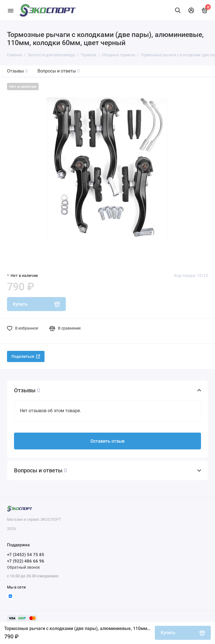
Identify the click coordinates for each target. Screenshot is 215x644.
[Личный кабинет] (191, 10)
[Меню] (10, 10)
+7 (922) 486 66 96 (26, 561)
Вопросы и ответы (59, 71)
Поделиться (26, 356)
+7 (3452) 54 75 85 (26, 555)
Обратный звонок (24, 567)
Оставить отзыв (107, 441)
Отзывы (17, 71)
